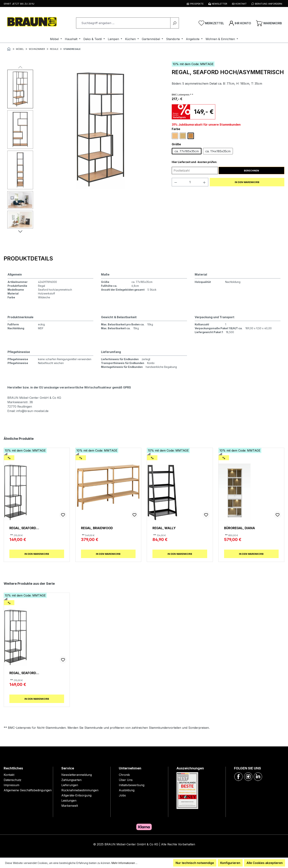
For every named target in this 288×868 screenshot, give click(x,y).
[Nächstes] (20, 231)
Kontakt (9, 775)
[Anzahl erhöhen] (204, 182)
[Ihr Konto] (240, 23)
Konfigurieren (230, 863)
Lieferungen (70, 785)
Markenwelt (70, 806)
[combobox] (123, 23)
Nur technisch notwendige (195, 863)
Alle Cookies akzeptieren (265, 863)
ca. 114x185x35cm (218, 151)
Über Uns (126, 780)
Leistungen (69, 800)
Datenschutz (12, 780)
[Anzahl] (190, 182)
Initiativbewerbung (132, 785)
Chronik (124, 775)
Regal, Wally (164, 528)
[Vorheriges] (20, 67)
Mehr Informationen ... (124, 863)
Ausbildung (127, 790)
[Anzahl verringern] (176, 182)
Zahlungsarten (71, 780)
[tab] (28, 258)
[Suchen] (175, 23)
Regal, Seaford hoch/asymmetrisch (28, 528)
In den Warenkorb (247, 182)
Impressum (11, 785)
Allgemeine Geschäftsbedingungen (28, 790)
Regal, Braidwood (97, 528)
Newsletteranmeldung (77, 775)
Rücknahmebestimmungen (80, 790)
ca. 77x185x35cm (187, 151)
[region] (86, 150)
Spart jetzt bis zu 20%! (19, 4)
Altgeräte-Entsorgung (76, 795)
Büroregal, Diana (240, 528)
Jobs (122, 795)
